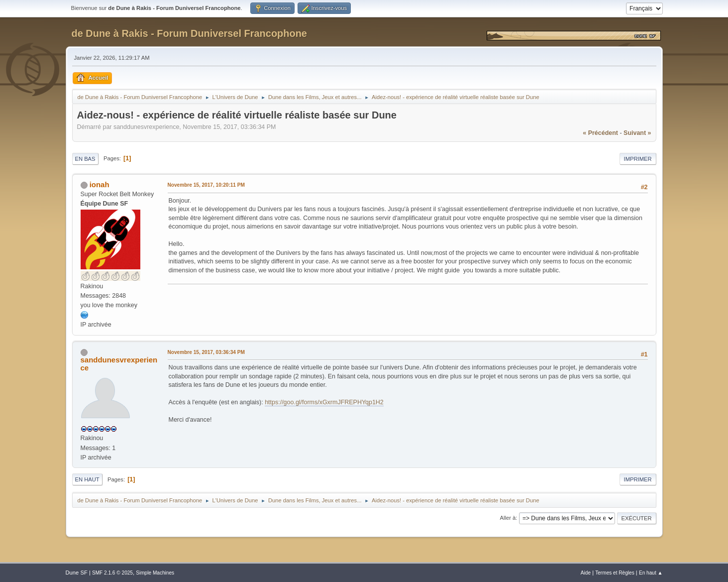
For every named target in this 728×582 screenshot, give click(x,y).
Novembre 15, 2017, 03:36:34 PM (206, 352)
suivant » (637, 133)
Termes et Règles (615, 573)
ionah (100, 184)
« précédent (600, 133)
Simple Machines (155, 573)
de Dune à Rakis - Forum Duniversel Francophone (189, 33)
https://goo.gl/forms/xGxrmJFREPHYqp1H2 (324, 402)
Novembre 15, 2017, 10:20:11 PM (206, 185)
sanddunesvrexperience (119, 364)
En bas (85, 159)
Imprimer (638, 159)
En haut (87, 479)
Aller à (508, 518)
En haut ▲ (651, 573)
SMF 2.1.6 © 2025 (112, 573)
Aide (586, 573)
